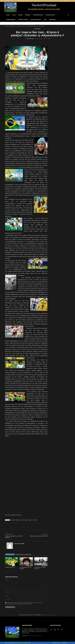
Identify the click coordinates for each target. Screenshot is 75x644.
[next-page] (8, 571)
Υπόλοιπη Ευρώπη (51, 15)
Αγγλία (8, 15)
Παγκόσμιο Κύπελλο (36, 20)
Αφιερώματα (53, 20)
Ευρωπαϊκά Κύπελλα (38, 15)
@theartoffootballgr (48, 615)
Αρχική (6, 26)
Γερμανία (28, 15)
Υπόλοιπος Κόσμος (23, 20)
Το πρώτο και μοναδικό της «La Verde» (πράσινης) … (14, 537)
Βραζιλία (17, 520)
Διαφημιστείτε (36, 1)
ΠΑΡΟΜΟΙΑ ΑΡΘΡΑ (10, 554)
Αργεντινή (12, 520)
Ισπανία (21, 15)
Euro (46, 20)
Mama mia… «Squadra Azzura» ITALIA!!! (39, 536)
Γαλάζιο (22, 520)
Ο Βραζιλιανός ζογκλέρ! (10, 567)
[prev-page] (6, 571)
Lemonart (22, 643)
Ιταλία (14, 15)
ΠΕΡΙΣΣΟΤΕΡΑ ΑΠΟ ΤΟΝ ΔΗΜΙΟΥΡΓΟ (23, 554)
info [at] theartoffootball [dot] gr (35, 636)
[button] (68, 15)
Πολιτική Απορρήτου (29, 1)
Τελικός (36, 520)
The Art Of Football (30, 39)
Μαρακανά (31, 520)
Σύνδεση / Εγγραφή (21, 1)
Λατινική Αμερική (11, 20)
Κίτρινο (26, 520)
